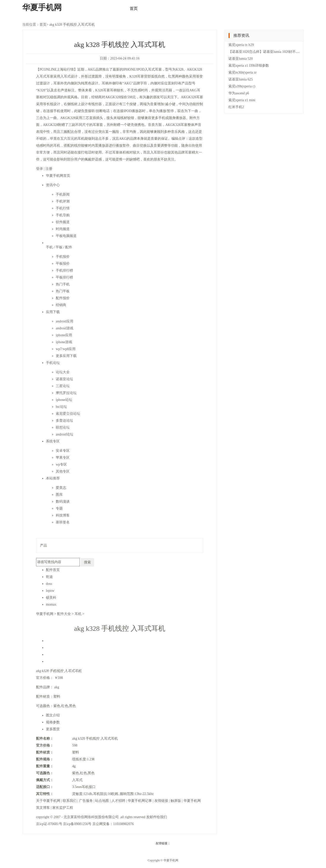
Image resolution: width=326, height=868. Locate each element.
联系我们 (70, 801)
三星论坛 (63, 386)
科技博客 (63, 515)
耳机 (79, 614)
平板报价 (63, 264)
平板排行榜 (64, 277)
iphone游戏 (64, 342)
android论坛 (65, 434)
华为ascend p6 (239, 93)
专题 (59, 508)
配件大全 (64, 614)
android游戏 (65, 328)
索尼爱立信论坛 (68, 414)
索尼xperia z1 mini (242, 100)
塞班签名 (63, 522)
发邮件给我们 (157, 817)
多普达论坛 (64, 421)
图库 (59, 495)
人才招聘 (119, 801)
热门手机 (63, 284)
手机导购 (63, 215)
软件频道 (63, 222)
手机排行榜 (64, 270)
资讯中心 (53, 185)
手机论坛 (53, 363)
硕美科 (51, 598)
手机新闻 (63, 194)
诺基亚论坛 (64, 379)
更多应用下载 (66, 356)
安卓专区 (63, 451)
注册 (49, 169)
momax (51, 604)
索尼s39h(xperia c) (242, 86)
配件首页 (53, 570)
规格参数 (53, 722)
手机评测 (63, 201)
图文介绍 (53, 715)
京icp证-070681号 (50, 824)
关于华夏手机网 (49, 801)
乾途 (49, 577)
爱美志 (61, 488)
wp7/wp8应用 (66, 349)
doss (49, 584)
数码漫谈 (63, 502)
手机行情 (63, 208)
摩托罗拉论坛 (66, 393)
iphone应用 (64, 335)
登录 (40, 169)
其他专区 (63, 471)
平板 (60, 247)
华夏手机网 (45, 614)
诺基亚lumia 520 (241, 59)
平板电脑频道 (66, 236)
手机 (50, 247)
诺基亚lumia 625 (241, 79)
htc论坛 (61, 407)
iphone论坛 (64, 400)
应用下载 (53, 312)
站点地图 (102, 801)
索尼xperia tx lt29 (241, 45)
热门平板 (63, 291)
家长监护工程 (63, 808)
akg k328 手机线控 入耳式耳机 (72, 25)
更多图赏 (53, 729)
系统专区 (53, 441)
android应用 (65, 321)
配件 (69, 247)
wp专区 (61, 464)
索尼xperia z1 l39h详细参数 (249, 66)
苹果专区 (63, 458)
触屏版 (176, 801)
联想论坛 (63, 427)
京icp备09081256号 (78, 824)
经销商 (61, 305)
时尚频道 (63, 229)
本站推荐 (53, 478)
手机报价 (63, 257)
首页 (134, 9)
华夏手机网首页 (58, 176)
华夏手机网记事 (140, 801)
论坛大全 (63, 372)
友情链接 (162, 801)
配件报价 (63, 298)
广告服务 (86, 801)
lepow (50, 591)
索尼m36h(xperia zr (243, 72)
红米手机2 (236, 107)
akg (57, 687)
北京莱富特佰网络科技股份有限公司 (92, 817)
